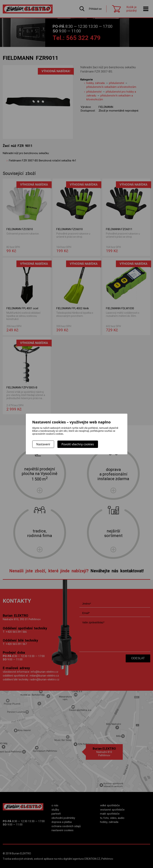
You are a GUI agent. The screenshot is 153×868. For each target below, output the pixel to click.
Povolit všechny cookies (78, 444)
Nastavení (43, 444)
